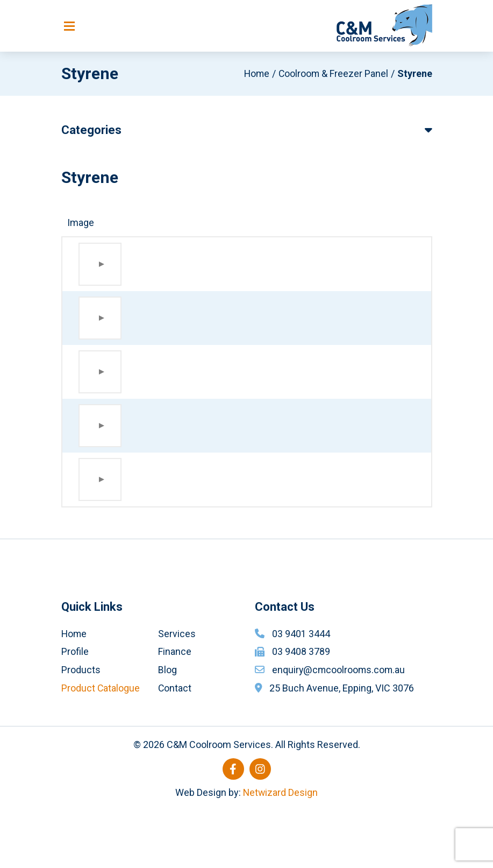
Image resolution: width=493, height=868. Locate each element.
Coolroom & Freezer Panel (333, 74)
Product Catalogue (101, 745)
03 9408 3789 (301, 708)
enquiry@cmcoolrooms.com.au (339, 727)
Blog (167, 727)
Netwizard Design (280, 849)
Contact (175, 745)
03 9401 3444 (301, 691)
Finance (175, 708)
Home (255, 74)
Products (81, 727)
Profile (75, 708)
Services (177, 691)
